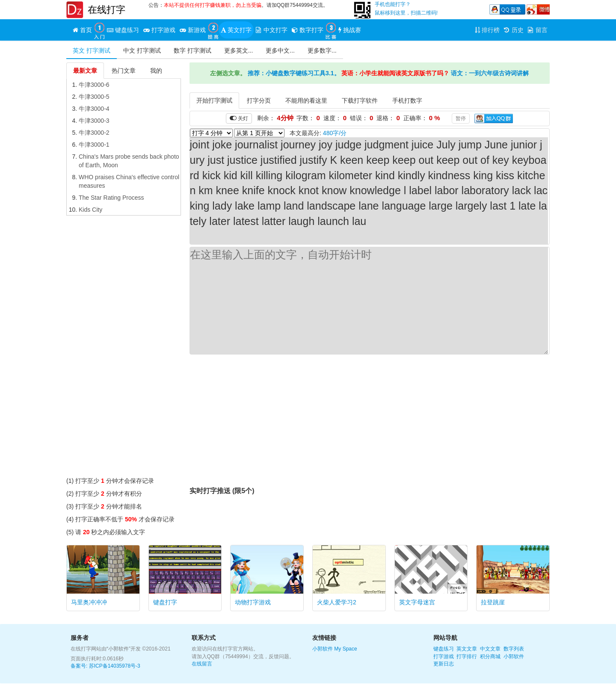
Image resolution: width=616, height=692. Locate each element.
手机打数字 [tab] (407, 101)
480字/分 (335, 133)
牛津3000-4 (94, 109)
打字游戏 (444, 657)
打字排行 (467, 657)
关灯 (239, 118)
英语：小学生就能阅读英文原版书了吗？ (395, 73)
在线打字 (107, 10)
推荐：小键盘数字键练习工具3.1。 (294, 73)
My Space (345, 649)
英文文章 (467, 649)
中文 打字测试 (142, 50)
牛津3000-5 (94, 97)
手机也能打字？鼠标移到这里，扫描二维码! (406, 9)
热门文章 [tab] (124, 71)
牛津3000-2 (94, 133)
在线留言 (202, 664)
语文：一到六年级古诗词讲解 (490, 73)
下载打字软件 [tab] (360, 101)
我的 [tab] (156, 71)
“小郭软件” (118, 649)
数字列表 (514, 649)
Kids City (90, 210)
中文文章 (490, 649)
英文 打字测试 (92, 50)
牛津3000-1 (94, 145)
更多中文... (280, 50)
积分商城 (490, 657)
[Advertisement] (124, 348)
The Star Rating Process (111, 198)
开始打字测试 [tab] (214, 101)
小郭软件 (323, 649)
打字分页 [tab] (259, 101)
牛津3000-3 (94, 121)
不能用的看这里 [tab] (306, 101)
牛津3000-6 (94, 85)
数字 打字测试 (192, 50)
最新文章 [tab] (85, 71)
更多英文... (239, 50)
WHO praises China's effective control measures (129, 181)
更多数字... (322, 50)
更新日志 (444, 664)
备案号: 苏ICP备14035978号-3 (105, 666)
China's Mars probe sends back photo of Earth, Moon (129, 161)
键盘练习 (444, 649)
